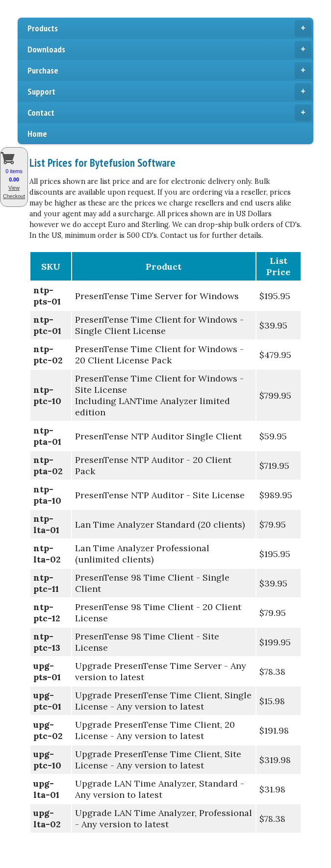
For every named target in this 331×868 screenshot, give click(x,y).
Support (169, 92)
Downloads (169, 50)
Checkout (14, 196)
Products (169, 28)
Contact (169, 113)
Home (37, 134)
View (14, 188)
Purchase (169, 71)
